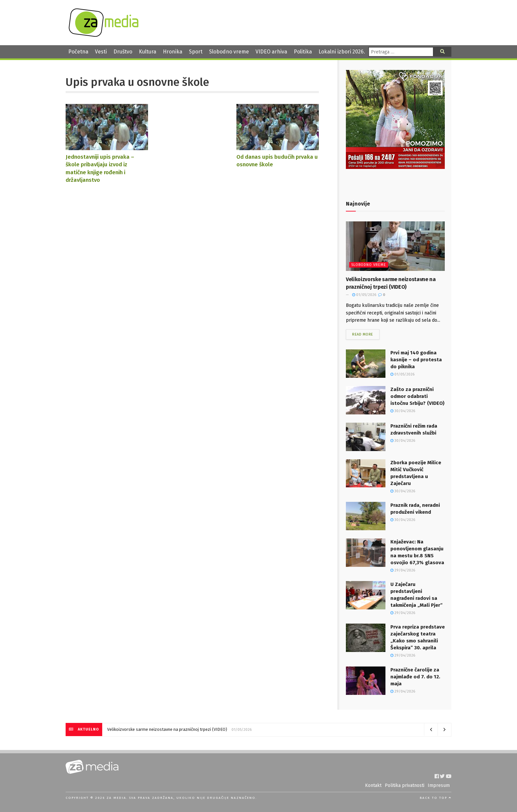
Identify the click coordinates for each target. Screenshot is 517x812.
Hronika (173, 52)
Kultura (148, 52)
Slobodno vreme (229, 52)
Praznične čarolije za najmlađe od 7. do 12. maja (415, 677)
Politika (303, 52)
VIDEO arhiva (271, 52)
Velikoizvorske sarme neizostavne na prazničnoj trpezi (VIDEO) (167, 729)
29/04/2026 (403, 570)
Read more (363, 334)
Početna (78, 52)
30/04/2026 (403, 411)
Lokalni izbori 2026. (342, 52)
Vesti (101, 52)
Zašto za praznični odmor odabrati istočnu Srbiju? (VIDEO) (417, 396)
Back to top (436, 798)
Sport (196, 52)
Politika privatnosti (405, 785)
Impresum (439, 785)
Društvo (123, 52)
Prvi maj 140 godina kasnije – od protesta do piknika (416, 360)
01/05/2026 (364, 295)
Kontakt (373, 785)
